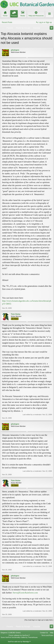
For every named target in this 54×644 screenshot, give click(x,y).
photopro (15, 50)
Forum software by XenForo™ (19, 635)
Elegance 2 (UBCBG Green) (11, 633)
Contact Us (44, 633)
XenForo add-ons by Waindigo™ (19, 642)
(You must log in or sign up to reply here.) (39, 620)
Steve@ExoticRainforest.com (25, 593)
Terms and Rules (47, 635)
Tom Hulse (16, 314)
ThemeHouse (33, 637)
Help (52, 633)
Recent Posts (7, 22)
